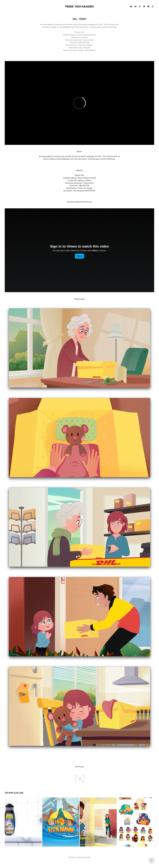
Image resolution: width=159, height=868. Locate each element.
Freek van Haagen (79, 6)
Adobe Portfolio (84, 857)
